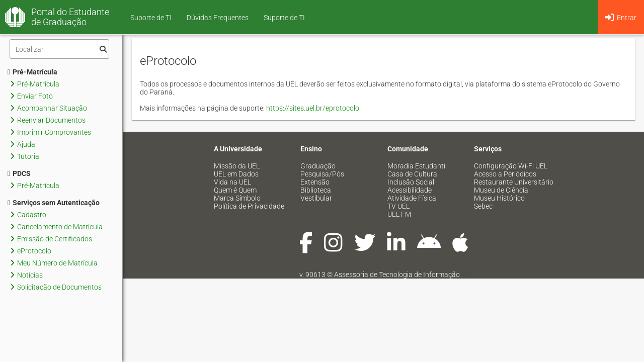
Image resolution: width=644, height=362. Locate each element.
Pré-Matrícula (32, 72)
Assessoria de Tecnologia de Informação (397, 275)
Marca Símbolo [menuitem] (237, 198)
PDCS (19, 173)
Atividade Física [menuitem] (412, 198)
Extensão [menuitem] (315, 182)
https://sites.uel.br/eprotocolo (313, 108)
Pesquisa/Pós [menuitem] (322, 174)
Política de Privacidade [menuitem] (249, 206)
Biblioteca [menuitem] (316, 190)
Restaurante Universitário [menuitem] (514, 182)
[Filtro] (59, 49)
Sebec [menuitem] (483, 206)
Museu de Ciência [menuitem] (501, 190)
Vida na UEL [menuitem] (232, 182)
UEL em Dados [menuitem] (236, 174)
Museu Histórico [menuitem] (499, 198)
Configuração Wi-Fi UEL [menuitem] (511, 166)
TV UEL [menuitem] (398, 206)
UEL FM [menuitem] (399, 214)
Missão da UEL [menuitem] (237, 166)
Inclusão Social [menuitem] (411, 182)
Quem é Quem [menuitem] (235, 190)
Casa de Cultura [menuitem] (412, 174)
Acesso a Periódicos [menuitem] (505, 174)
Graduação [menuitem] (318, 166)
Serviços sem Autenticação (54, 203)
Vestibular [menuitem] (316, 198)
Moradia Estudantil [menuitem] (417, 166)
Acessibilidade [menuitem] (410, 190)
